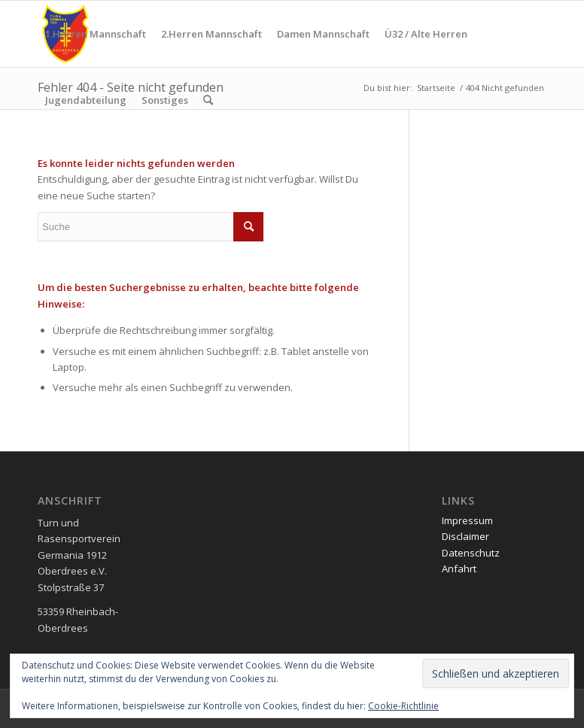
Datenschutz (471, 553)
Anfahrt (459, 569)
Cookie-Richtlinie (403, 706)
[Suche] (208, 100)
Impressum (467, 520)
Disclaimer (465, 536)
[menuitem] (96, 34)
